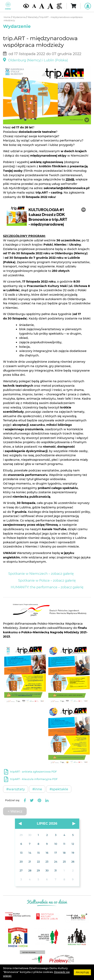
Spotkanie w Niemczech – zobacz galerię (41, 574)
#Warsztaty (16, 789)
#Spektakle (59, 789)
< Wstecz (15, 811)
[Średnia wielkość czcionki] (42, 6)
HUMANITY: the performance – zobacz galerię (47, 587)
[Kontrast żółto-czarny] (26, 6)
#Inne (37, 789)
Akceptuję (82, 972)
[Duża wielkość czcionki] (50, 6)
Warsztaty (33, 17)
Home (7, 17)
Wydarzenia (19, 17)
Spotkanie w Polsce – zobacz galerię (47, 581)
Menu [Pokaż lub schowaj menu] (8, 6)
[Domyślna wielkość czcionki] (34, 6)
